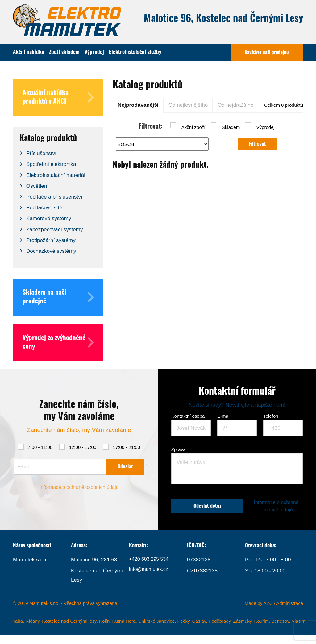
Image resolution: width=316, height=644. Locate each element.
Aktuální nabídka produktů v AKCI (58, 97)
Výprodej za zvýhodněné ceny (58, 343)
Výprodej (94, 52)
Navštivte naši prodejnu (267, 53)
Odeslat (125, 470)
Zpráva (179, 449)
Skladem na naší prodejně (58, 297)
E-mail (224, 416)
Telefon (271, 416)
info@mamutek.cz (150, 580)
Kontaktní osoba (188, 416)
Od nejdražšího (235, 105)
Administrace (290, 612)
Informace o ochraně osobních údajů (79, 492)
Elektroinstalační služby (135, 52)
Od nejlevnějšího (188, 105)
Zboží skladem (64, 52)
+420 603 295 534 (150, 569)
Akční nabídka (29, 52)
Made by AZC (259, 612)
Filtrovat (258, 144)
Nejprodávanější (138, 105)
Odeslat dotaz (210, 511)
